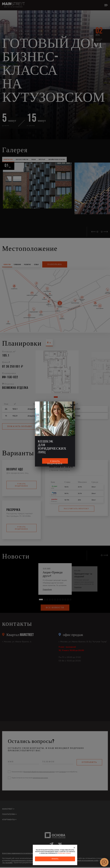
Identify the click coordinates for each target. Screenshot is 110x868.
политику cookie (64, 853)
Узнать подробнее (55, 462)
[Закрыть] (74, 848)
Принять (55, 859)
